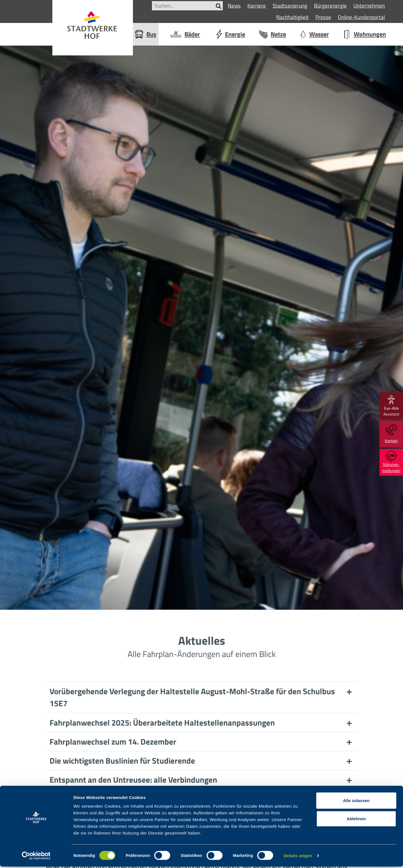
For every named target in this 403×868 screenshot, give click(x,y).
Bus (145, 34)
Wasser (314, 34)
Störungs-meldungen (391, 462)
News (234, 5)
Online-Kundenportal (361, 17)
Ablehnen (356, 820)
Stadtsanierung (290, 5)
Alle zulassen (356, 802)
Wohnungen (364, 34)
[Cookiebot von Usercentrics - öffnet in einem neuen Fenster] (36, 857)
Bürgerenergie (330, 5)
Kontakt (391, 434)
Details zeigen (298, 857)
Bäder (185, 34)
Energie (229, 34)
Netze (272, 34)
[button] (201, 697)
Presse (323, 17)
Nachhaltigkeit (292, 17)
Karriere (257, 5)
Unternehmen (369, 5)
